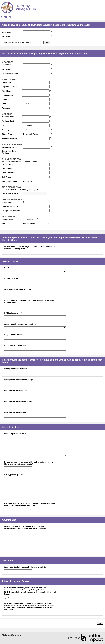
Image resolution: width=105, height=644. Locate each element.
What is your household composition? (20, 324)
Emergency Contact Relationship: (18, 380)
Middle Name (8, 95)
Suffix (5, 104)
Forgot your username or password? (17, 42)
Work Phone (7, 169)
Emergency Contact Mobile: (16, 391)
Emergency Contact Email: (15, 412)
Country (6, 130)
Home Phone (7, 164)
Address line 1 (8, 117)
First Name (7, 91)
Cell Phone (7, 177)
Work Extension (9, 173)
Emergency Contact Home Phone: (19, 402)
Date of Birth (7, 219)
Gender (7, 268)
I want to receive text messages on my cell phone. (25, 190)
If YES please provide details (16, 345)
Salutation (6, 82)
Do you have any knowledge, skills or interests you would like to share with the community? (29, 463)
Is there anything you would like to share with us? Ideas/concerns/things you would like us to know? (25, 527)
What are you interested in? (16, 433)
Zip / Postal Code (9, 138)
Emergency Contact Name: (15, 369)
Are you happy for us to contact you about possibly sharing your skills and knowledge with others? (29, 504)
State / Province (9, 134)
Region (5, 223)
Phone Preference (10, 181)
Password (6, 36)
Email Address (8, 147)
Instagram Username (11, 211)
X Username (7, 202)
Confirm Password (10, 74)
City (4, 125)
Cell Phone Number (10, 193)
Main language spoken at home (17, 289)
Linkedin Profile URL (11, 206)
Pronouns (6, 108)
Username (6, 32)
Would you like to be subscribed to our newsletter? (26, 567)
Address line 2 (8, 121)
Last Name (7, 100)
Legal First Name (9, 87)
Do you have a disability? (15, 335)
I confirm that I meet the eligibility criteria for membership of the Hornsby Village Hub (30, 248)
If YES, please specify (13, 313)
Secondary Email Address (9, 152)
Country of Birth (11, 279)
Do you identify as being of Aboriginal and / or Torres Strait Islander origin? (29, 301)
